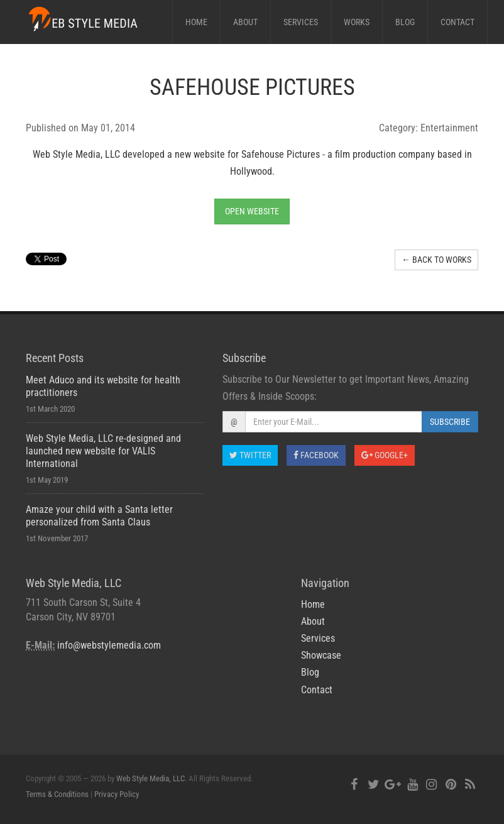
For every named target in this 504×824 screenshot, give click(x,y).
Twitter (250, 455)
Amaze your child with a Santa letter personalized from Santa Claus (99, 516)
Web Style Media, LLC (151, 778)
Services (301, 22)
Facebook (316, 455)
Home (196, 22)
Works (357, 22)
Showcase (321, 655)
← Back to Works (436, 260)
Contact (457, 22)
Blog (405, 22)
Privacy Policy (117, 794)
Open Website (252, 211)
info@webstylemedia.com (109, 645)
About (245, 22)
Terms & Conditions (57, 794)
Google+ (385, 455)
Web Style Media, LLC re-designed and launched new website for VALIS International (103, 451)
